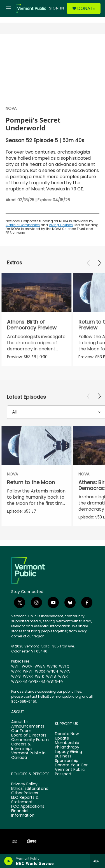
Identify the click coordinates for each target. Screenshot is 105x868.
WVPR (16, 671)
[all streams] (98, 861)
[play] (9, 861)
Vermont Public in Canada (28, 755)
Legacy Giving (68, 752)
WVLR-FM (37, 681)
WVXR (28, 676)
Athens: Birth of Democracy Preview (32, 325)
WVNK (52, 666)
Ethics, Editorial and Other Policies (30, 791)
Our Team (21, 731)
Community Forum (30, 740)
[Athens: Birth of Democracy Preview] (36, 292)
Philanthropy (67, 747)
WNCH (53, 671)
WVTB (51, 676)
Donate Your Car (71, 765)
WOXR (40, 671)
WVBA (40, 666)
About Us (20, 722)
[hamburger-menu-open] (9, 8)
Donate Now (67, 734)
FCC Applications (28, 807)
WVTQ (64, 666)
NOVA (11, 108)
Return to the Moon (31, 482)
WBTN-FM (55, 681)
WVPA (65, 671)
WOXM (27, 666)
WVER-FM (19, 681)
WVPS (16, 676)
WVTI (15, 666)
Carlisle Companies (23, 225)
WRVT (28, 671)
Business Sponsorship (67, 759)
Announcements (28, 726)
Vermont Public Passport (70, 772)
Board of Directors (29, 735)
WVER (63, 676)
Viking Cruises (61, 225)
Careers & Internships (22, 747)
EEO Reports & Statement (25, 800)
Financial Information (23, 813)
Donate (86, 8)
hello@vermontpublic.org (60, 696)
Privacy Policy (24, 784)
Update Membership (67, 741)
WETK (39, 676)
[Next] (99, 263)
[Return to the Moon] (36, 445)
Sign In (57, 8)
